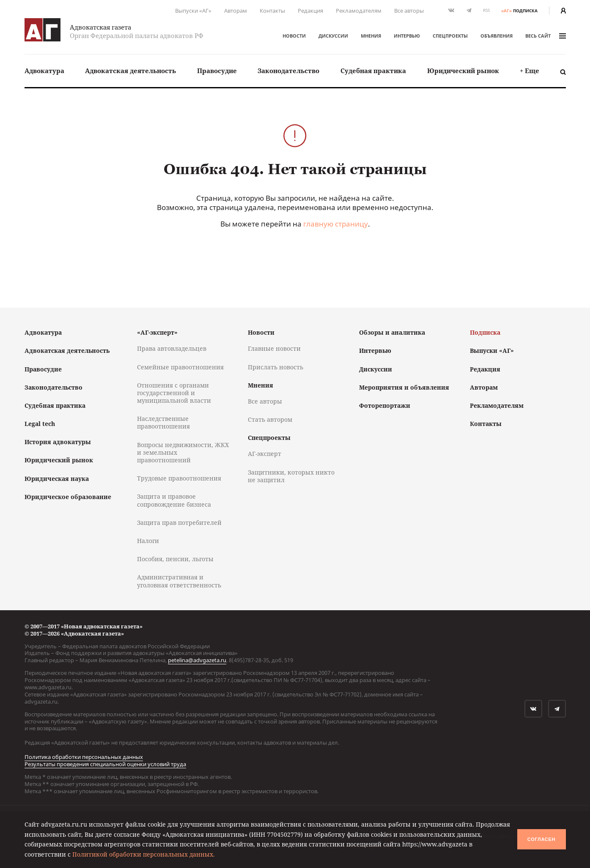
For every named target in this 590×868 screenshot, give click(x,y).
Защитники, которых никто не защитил (291, 476)
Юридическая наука (57, 479)
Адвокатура (44, 71)
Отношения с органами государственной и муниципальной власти (174, 393)
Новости (294, 36)
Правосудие (217, 71)
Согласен (541, 839)
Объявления (497, 36)
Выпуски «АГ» (193, 11)
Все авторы (409, 11)
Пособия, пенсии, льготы (175, 559)
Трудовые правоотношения (179, 478)
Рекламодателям (359, 11)
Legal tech (40, 424)
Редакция (310, 11)
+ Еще (530, 71)
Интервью (407, 36)
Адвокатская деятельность (130, 71)
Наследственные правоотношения (163, 422)
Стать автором (270, 419)
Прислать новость (276, 367)
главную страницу (336, 224)
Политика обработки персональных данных (84, 757)
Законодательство (288, 71)
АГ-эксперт (265, 454)
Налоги (148, 541)
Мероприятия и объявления (404, 387)
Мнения (371, 36)
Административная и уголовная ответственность (179, 581)
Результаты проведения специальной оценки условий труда (105, 764)
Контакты (272, 11)
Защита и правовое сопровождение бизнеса (174, 500)
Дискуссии (333, 36)
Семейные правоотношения (180, 367)
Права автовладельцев (172, 348)
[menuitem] (44, 71)
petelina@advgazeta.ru (197, 660)
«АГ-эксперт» (157, 332)
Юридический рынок (463, 71)
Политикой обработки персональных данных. (144, 854)
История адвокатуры (58, 442)
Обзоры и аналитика (392, 332)
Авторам (236, 11)
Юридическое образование (68, 497)
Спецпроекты (450, 36)
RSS (486, 10)
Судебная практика (373, 71)
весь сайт (546, 36)
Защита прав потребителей (179, 523)
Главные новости (274, 348)
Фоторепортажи (385, 405)
